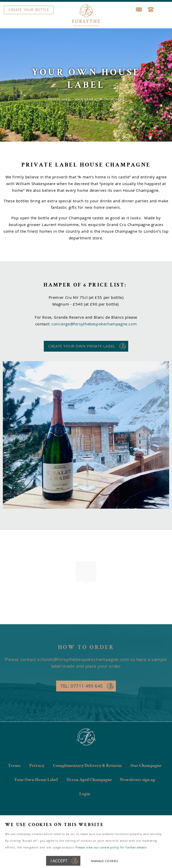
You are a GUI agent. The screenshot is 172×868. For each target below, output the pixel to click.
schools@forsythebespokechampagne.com (83, 659)
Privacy (37, 766)
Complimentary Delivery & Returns (87, 766)
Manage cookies (105, 861)
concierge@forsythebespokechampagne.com (94, 324)
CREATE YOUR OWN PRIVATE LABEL (82, 346)
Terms (14, 766)
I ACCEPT (59, 861)
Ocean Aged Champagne (89, 780)
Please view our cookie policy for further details (111, 847)
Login (85, 794)
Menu (85, 10)
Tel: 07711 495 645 (82, 686)
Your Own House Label (36, 780)
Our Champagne (146, 766)
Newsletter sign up (137, 780)
